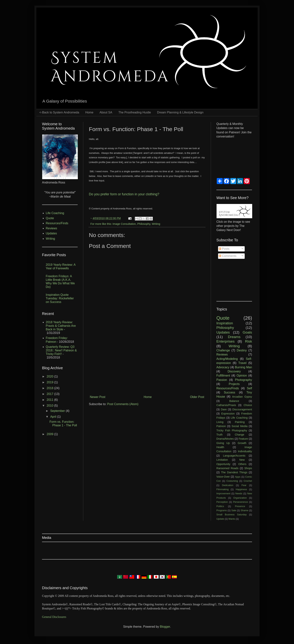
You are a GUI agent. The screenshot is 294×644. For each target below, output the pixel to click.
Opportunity (223, 464)
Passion (222, 380)
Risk (249, 341)
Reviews (51, 228)
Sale (234, 510)
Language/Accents (234, 456)
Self (249, 388)
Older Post (197, 397)
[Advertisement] (147, 363)
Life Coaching (55, 213)
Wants (232, 519)
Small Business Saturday (231, 515)
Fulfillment (223, 376)
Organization (240, 498)
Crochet (248, 481)
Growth (242, 443)
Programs (222, 510)
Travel (242, 363)
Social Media (240, 426)
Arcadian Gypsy (242, 397)
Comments (228, 256)
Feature (243, 439)
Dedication (228, 485)
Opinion (242, 376)
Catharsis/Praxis (226, 405)
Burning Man (243, 367)
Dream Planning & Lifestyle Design (180, 112)
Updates (51, 233)
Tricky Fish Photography (232, 430)
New (242, 460)
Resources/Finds (57, 223)
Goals (247, 332)
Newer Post (98, 397)
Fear (244, 485)
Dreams (234, 337)
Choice (248, 405)
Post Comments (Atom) (123, 404)
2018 (50, 388)
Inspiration (225, 323)
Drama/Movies (225, 439)
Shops (248, 468)
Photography (243, 380)
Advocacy (223, 367)
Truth (219, 435)
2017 (50, 394)
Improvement (223, 493)
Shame (245, 510)
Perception (222, 502)
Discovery (234, 371)
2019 (50, 382)
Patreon (221, 426)
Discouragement (242, 409)
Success (229, 392)
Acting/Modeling (227, 359)
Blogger (165, 627)
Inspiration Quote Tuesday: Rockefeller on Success (60, 298)
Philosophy (144, 224)
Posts (224, 249)
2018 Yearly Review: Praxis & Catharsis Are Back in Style (61, 326)
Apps (238, 477)
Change (239, 435)
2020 (50, 376)
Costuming (232, 481)
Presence (240, 506)
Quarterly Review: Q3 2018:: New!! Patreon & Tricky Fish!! (61, 350)
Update (220, 519)
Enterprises (225, 341)
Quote (50, 218)
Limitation (222, 460)
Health (220, 447)
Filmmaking (222, 489)
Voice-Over (223, 477)
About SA (106, 112)
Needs (239, 493)
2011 (50, 400)
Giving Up (223, 443)
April (54, 417)
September (58, 411)
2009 (50, 434)
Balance (234, 401)
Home (89, 112)
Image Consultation (124, 224)
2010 (50, 406)
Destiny (242, 350)
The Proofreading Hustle (135, 112)
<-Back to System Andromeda (59, 112)
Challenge (223, 350)
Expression (228, 414)
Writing (156, 224)
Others (242, 464)
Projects (234, 384)
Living (220, 422)
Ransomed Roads (227, 468)
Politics (220, 506)
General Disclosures (54, 617)
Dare (224, 409)
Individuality (245, 451)
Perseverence (240, 502)
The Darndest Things (234, 472)
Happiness (241, 489)
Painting (240, 422)
